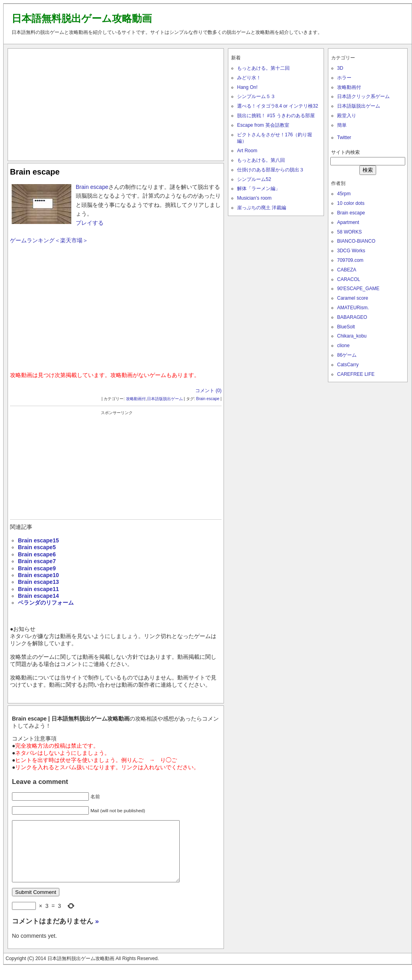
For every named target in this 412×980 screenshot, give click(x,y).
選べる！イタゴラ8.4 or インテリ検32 (278, 106)
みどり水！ (249, 78)
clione (343, 346)
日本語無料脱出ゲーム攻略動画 (82, 18)
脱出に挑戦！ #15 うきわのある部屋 (276, 116)
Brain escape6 (37, 554)
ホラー (344, 78)
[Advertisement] (116, 103)
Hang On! (247, 87)
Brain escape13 (38, 582)
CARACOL (349, 279)
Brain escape (35, 172)
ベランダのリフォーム (46, 603)
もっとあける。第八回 (261, 160)
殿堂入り (347, 116)
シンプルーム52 (254, 179)
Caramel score (353, 298)
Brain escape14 (38, 596)
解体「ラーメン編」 (259, 189)
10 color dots (351, 203)
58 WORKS (349, 232)
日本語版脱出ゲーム (165, 399)
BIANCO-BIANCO (356, 241)
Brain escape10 (38, 575)
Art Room (247, 151)
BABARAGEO (352, 317)
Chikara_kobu (352, 336)
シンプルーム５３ (256, 96)
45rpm (344, 194)
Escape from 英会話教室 (263, 125)
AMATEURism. (353, 308)
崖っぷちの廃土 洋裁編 (262, 208)
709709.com (350, 260)
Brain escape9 (37, 568)
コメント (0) (208, 391)
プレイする (90, 223)
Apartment (348, 222)
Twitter (344, 137)
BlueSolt (346, 327)
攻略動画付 (136, 399)
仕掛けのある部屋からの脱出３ (271, 170)
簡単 (342, 125)
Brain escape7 (37, 561)
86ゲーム (347, 355)
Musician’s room (254, 198)
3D (340, 68)
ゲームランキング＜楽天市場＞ (49, 240)
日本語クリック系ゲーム (363, 96)
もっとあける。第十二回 (263, 68)
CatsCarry (348, 365)
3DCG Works (351, 251)
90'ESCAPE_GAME (358, 289)
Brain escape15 (38, 540)
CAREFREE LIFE (356, 374)
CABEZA (347, 270)
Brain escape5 (37, 547)
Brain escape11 (38, 589)
